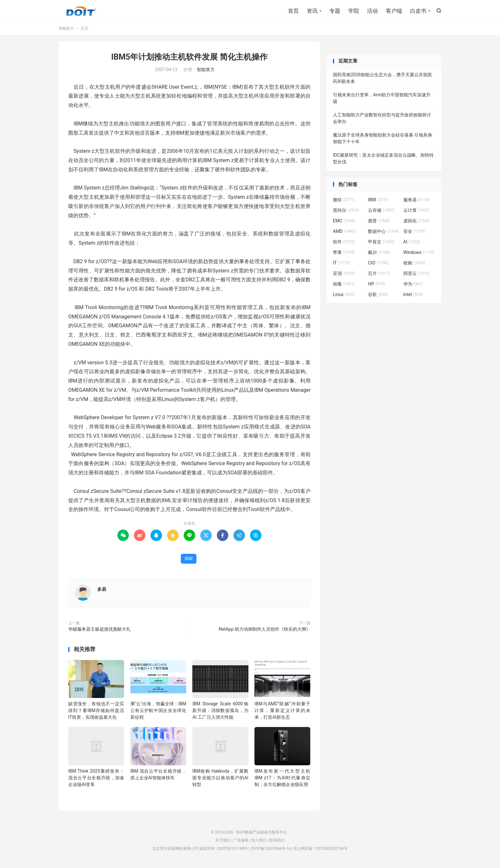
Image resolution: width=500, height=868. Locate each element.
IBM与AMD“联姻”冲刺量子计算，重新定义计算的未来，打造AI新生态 (282, 712)
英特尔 (346, 212)
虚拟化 (416, 222)
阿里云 (416, 275)
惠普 (379, 222)
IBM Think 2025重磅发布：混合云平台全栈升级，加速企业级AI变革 (96, 779)
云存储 (381, 212)
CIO (378, 264)
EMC (344, 222)
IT (341, 264)
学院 (354, 11)
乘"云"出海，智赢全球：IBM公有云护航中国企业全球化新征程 (158, 712)
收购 (414, 264)
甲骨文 (381, 243)
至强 (344, 275)
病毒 (344, 286)
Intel (413, 296)
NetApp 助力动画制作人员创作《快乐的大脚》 (265, 631)
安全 (414, 233)
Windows (419, 254)
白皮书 (418, 11)
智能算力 (66, 30)
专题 (335, 11)
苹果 (344, 254)
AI (412, 243)
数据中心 (383, 233)
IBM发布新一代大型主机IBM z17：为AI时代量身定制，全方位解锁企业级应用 (282, 779)
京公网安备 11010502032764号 (320, 850)
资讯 (312, 11)
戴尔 (379, 254)
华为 (413, 286)
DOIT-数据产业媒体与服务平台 (81, 11)
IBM (189, 560)
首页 (293, 11)
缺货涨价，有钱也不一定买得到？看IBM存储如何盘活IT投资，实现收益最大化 (96, 712)
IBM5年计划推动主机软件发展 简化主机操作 (190, 59)
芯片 (379, 275)
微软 (344, 201)
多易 (102, 591)
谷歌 (378, 296)
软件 (344, 243)
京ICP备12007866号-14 (271, 850)
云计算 (416, 212)
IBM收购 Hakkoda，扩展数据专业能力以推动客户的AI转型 (220, 779)
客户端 (394, 11)
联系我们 (277, 842)
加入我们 (259, 842)
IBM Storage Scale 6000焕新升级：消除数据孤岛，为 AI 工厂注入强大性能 (220, 712)
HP (376, 286)
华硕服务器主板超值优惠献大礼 (99, 631)
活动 (372, 11)
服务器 (416, 201)
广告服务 (241, 842)
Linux (344, 296)
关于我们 (223, 842)
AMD (344, 233)
